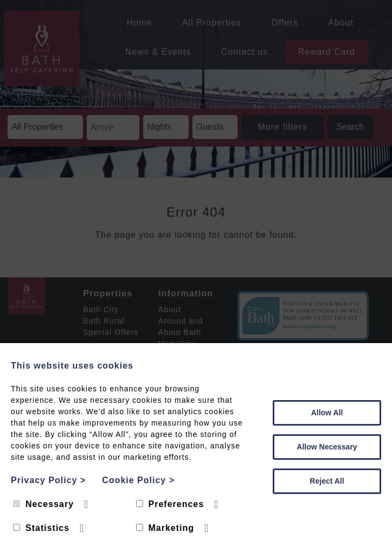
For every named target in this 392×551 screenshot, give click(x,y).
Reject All (327, 481)
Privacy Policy (48, 480)
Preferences (170, 504)
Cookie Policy (138, 480)
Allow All (327, 413)
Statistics (41, 528)
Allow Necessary (327, 447)
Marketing (165, 528)
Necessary (43, 504)
